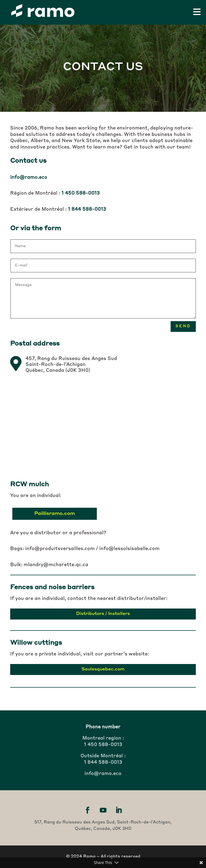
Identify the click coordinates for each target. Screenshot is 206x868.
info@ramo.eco (29, 177)
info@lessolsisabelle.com (129, 549)
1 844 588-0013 (103, 762)
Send (183, 326)
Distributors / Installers (103, 614)
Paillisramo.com (55, 514)
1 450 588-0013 (103, 745)
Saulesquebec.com (103, 669)
